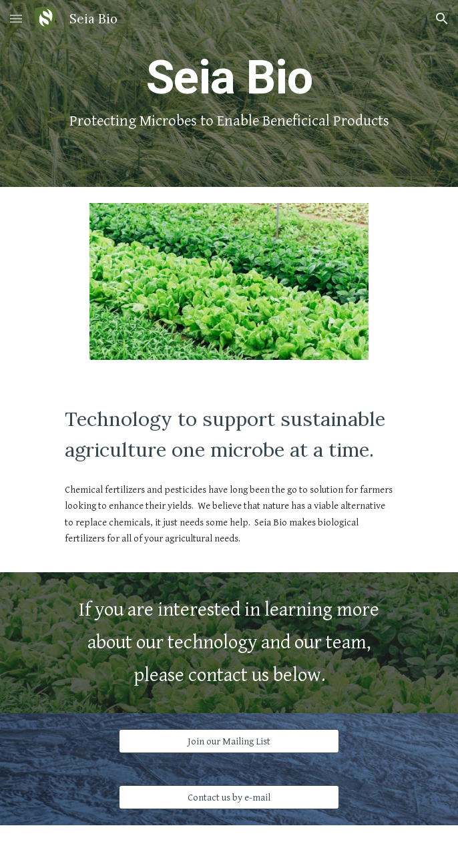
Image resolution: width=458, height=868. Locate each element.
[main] (229, 93)
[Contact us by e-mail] (229, 797)
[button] (16, 18)
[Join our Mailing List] (229, 741)
